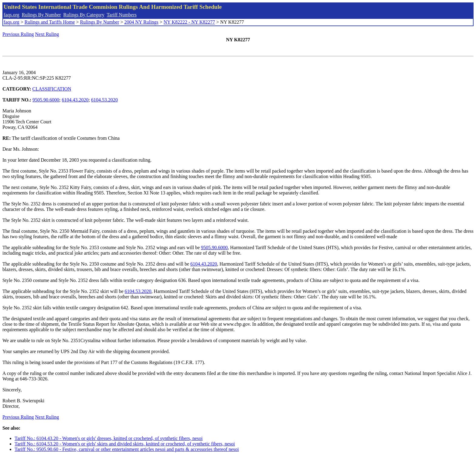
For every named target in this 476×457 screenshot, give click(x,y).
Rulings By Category (84, 15)
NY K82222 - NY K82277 (189, 22)
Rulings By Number (41, 15)
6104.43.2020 (75, 100)
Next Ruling (47, 34)
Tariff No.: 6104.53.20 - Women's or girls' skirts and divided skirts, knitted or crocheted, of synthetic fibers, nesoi (125, 444)
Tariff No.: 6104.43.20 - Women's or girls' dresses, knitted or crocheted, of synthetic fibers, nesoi (109, 438)
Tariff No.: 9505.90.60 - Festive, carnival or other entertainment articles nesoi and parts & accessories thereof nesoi (127, 449)
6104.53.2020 (104, 100)
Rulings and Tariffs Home (50, 22)
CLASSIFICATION (52, 89)
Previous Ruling (18, 34)
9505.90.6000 (46, 100)
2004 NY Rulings (141, 22)
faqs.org (12, 15)
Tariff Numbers (122, 15)
